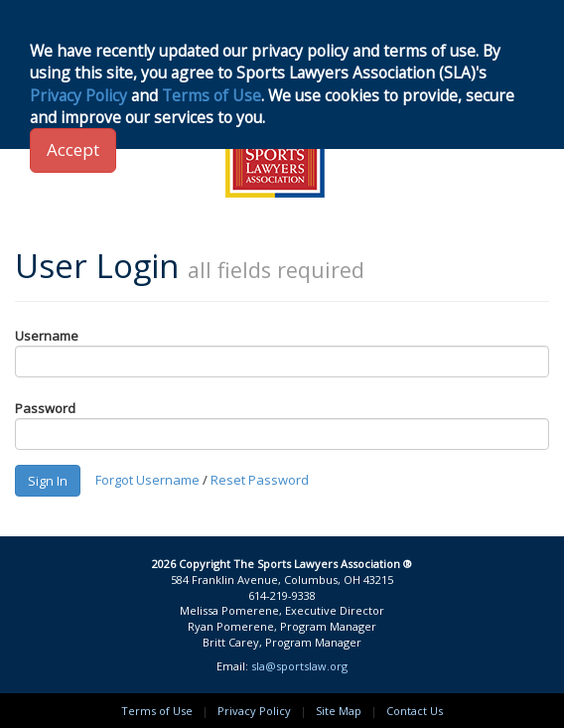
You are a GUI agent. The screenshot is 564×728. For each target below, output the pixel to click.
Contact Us (415, 711)
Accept (73, 149)
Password (45, 408)
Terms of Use (157, 711)
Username (47, 336)
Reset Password (260, 479)
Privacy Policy (254, 711)
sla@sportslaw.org (299, 666)
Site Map (339, 711)
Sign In (48, 481)
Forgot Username (147, 479)
